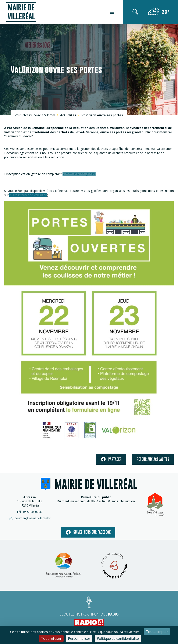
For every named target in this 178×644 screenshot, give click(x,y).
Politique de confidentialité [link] (118, 638)
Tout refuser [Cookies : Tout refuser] (51, 638)
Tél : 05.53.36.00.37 (30, 512)
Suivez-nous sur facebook (88, 532)
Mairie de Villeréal (21, 12)
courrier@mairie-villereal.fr (30, 518)
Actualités (68, 115)
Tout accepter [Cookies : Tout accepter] (157, 632)
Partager (111, 459)
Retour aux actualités (153, 459)
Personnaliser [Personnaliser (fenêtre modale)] (79, 638)
